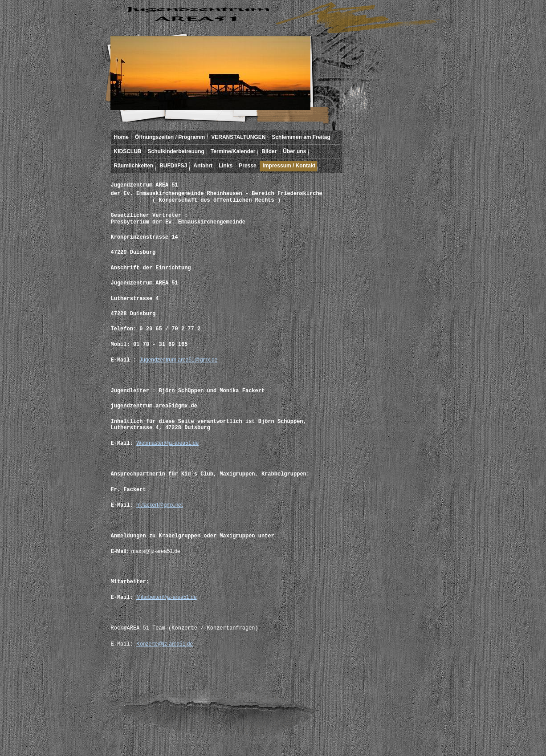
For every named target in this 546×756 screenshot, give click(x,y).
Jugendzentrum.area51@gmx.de (178, 360)
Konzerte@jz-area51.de (165, 644)
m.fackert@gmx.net (159, 505)
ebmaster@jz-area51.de (170, 443)
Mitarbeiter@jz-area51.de (167, 597)
